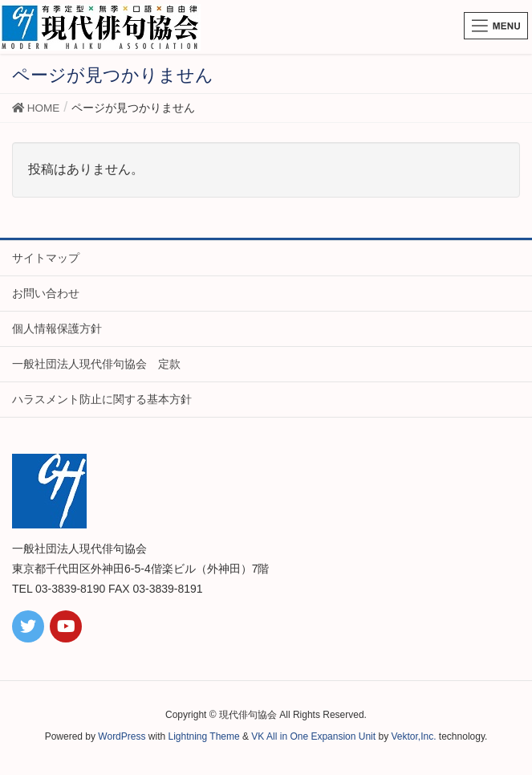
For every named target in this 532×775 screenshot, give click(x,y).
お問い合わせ (46, 293)
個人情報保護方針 (57, 328)
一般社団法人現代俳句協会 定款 (96, 364)
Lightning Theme (204, 736)
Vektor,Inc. (413, 736)
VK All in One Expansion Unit (313, 736)
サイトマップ (46, 258)
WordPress (122, 736)
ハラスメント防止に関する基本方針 (102, 399)
